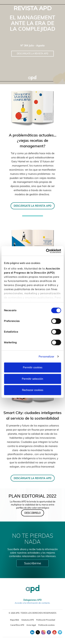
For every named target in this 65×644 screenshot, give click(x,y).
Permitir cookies (33, 367)
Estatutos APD (28, 620)
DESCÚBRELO (33, 513)
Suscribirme (33, 563)
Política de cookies (46, 625)
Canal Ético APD (17, 625)
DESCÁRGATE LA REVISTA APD (33, 206)
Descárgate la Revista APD (32, 54)
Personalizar (46, 357)
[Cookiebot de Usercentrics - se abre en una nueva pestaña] (46, 251)
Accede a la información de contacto (32, 603)
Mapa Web (15, 620)
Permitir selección (32, 379)
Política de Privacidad (46, 620)
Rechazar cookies (33, 390)
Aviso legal (31, 625)
